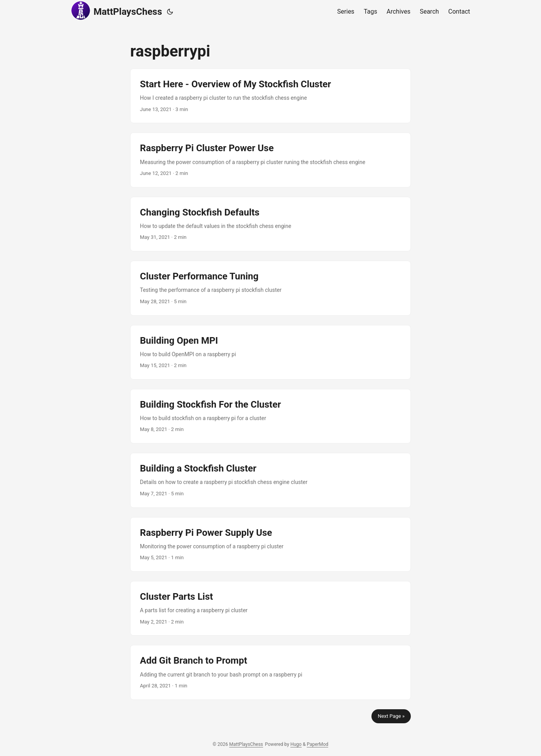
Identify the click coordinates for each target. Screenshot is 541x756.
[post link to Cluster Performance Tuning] (270, 288)
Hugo (296, 744)
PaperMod (317, 744)
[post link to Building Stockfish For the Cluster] (270, 416)
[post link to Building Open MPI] (270, 352)
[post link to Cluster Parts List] (270, 608)
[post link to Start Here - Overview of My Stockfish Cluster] (270, 96)
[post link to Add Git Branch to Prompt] (270, 672)
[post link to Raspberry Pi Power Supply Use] (270, 544)
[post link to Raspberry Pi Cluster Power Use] (270, 160)
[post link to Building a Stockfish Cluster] (270, 480)
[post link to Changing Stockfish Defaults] (270, 224)
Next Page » (391, 716)
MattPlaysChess (117, 11)
